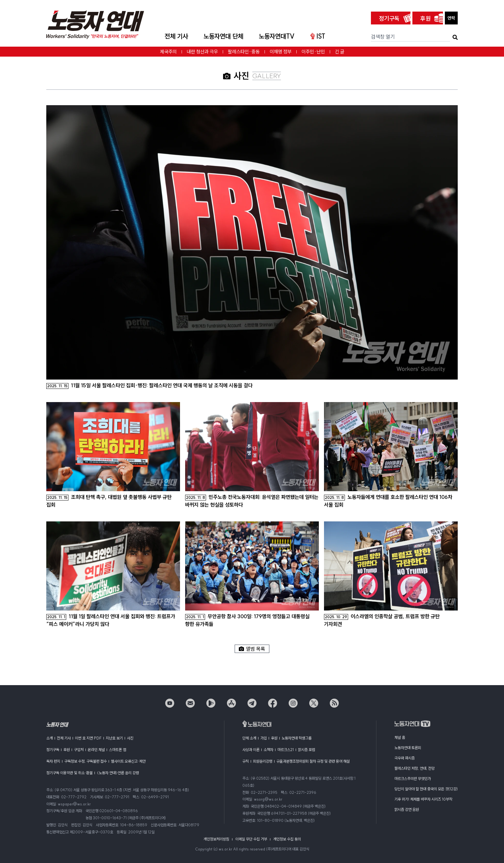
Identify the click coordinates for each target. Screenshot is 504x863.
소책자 (268, 750)
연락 (451, 18)
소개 (50, 738)
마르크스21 (286, 750)
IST (318, 36)
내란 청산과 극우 (202, 52)
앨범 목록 (252, 649)
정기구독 (389, 18)
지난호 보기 (114, 738)
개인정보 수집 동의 (287, 839)
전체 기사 (176, 36)
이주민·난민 (313, 52)
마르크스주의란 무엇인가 (413, 779)
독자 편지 (53, 761)
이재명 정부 (281, 52)
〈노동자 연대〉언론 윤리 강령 (118, 773)
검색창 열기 (383, 37)
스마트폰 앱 (117, 750)
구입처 (79, 750)
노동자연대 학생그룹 (297, 738)
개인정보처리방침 (216, 839)
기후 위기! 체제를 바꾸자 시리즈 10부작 (423, 799)
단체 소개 (249, 738)
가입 (264, 738)
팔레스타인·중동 (244, 52)
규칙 (246, 761)
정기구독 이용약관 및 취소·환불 (69, 773)
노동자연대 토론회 (408, 748)
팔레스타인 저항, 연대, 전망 (414, 768)
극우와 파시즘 (405, 758)
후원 (426, 18)
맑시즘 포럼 (306, 750)
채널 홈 (400, 737)
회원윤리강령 (263, 761)
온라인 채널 (96, 750)
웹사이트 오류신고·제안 (128, 761)
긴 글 (340, 52)
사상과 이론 (251, 750)
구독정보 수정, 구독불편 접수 (85, 761)
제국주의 (168, 52)
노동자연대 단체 (223, 36)
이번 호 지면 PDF (88, 738)
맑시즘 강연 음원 (407, 809)
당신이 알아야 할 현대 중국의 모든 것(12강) (426, 789)
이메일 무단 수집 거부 (251, 839)
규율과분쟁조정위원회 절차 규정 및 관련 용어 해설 (313, 761)
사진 (130, 738)
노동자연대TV (277, 36)
